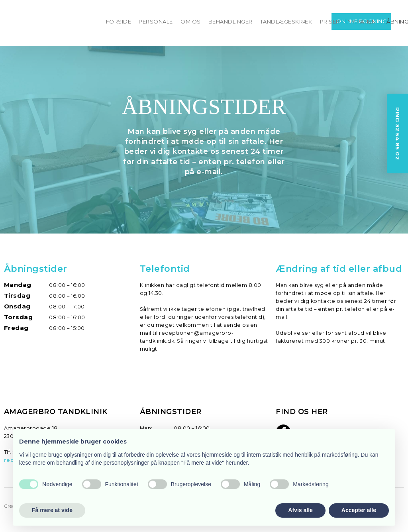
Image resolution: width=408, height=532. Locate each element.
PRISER (330, 22)
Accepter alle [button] (359, 510)
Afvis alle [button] (300, 510)
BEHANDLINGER (230, 22)
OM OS (191, 22)
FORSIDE (119, 22)
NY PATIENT (363, 22)
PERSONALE (156, 22)
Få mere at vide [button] (52, 510)
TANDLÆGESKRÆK (286, 22)
